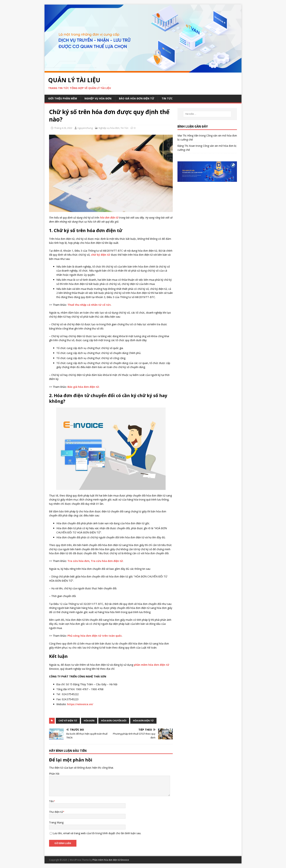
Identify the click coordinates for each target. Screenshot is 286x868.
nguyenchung (85, 128)
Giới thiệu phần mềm (63, 98)
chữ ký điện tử (68, 721)
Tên (51, 801)
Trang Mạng (56, 822)
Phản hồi (54, 774)
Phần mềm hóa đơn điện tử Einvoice (111, 860)
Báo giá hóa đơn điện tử (137, 98)
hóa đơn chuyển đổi (114, 721)
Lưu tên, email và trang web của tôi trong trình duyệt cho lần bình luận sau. (97, 833)
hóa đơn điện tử (143, 721)
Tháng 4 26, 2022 (63, 128)
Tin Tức (167, 98)
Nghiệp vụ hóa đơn (98, 98)
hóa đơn (89, 721)
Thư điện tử (56, 812)
